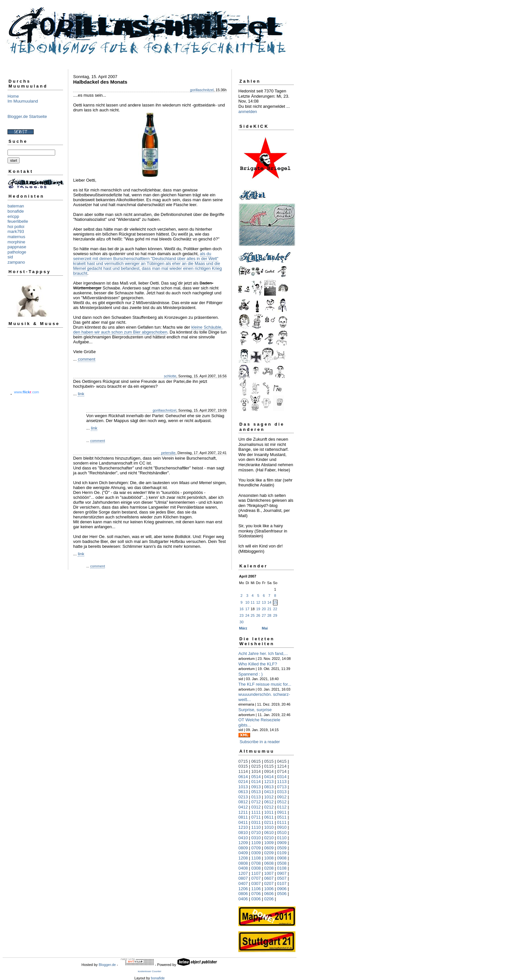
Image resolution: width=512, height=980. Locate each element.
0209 (269, 853)
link (81, 394)
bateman (16, 206)
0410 (243, 838)
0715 (243, 761)
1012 (269, 797)
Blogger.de (107, 965)
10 (247, 602)
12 (258, 602)
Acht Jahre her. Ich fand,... (263, 653)
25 (253, 615)
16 (242, 609)
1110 (256, 827)
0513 (256, 792)
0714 (282, 771)
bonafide (16, 211)
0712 (256, 802)
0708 (256, 863)
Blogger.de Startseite (27, 116)
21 (269, 609)
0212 (269, 807)
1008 (269, 858)
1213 (269, 782)
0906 (282, 889)
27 (264, 615)
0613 (243, 792)
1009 (269, 843)
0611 (269, 817)
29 (275, 615)
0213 (243, 797)
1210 (243, 827)
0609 (269, 848)
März (243, 628)
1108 (256, 858)
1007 (269, 873)
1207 (243, 873)
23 (242, 615)
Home (13, 96)
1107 (256, 873)
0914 (269, 771)
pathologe (17, 252)
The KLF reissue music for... (265, 684)
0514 (256, 777)
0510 (282, 833)
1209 (243, 843)
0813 (269, 787)
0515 (269, 761)
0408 (243, 868)
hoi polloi (16, 227)
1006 (269, 889)
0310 (256, 838)
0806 (243, 894)
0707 (256, 878)
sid (10, 257)
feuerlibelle (18, 221)
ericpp (13, 216)
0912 (282, 797)
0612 (269, 802)
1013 (243, 787)
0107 (282, 883)
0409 (243, 853)
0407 (243, 883)
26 (258, 615)
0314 (282, 777)
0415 (282, 761)
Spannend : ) (250, 674)
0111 (282, 822)
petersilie (168, 453)
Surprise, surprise (255, 710)
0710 (256, 833)
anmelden (248, 112)
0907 (282, 873)
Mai (265, 628)
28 (269, 615)
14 (269, 602)
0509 (282, 848)
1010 (269, 827)
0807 (243, 878)
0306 (256, 899)
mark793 (16, 231)
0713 (282, 787)
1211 (243, 812)
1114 (243, 771)
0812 (243, 802)
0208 (269, 868)
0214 (243, 782)
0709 (256, 848)
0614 (243, 777)
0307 (256, 883)
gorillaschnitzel (202, 90)
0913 (256, 787)
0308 (256, 868)
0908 (282, 858)
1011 (269, 812)
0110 (282, 838)
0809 (243, 848)
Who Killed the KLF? (258, 664)
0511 (282, 817)
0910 (282, 827)
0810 (243, 833)
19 (258, 609)
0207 (269, 883)
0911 (282, 812)
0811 (243, 817)
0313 (282, 792)
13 (264, 602)
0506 (282, 894)
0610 (269, 833)
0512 (282, 802)
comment (86, 359)
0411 (243, 822)
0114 (256, 782)
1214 (282, 766)
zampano (16, 262)
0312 (256, 807)
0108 (282, 868)
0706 (256, 894)
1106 (256, 889)
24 (247, 615)
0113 (256, 797)
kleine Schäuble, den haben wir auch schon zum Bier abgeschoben (148, 330)
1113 (282, 782)
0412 (243, 807)
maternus (16, 237)
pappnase (17, 247)
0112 (282, 807)
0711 (256, 817)
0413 (269, 792)
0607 (269, 878)
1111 (256, 812)
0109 (282, 853)
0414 (269, 777)
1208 (243, 858)
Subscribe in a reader (260, 742)
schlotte (170, 376)
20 (264, 609)
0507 (282, 878)
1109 (256, 843)
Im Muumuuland (23, 101)
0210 (269, 838)
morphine (16, 242)
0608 (269, 863)
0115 (269, 766)
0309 (256, 853)
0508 (282, 863)
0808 (243, 863)
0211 (269, 822)
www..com (26, 392)
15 (275, 602)
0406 (243, 899)
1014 (256, 771)
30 (242, 622)
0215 (256, 766)
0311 (256, 822)
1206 (243, 889)
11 (253, 602)
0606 (269, 894)
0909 (282, 843)
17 (247, 609)
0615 (256, 761)
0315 (243, 766)
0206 (269, 899)
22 (275, 609)
